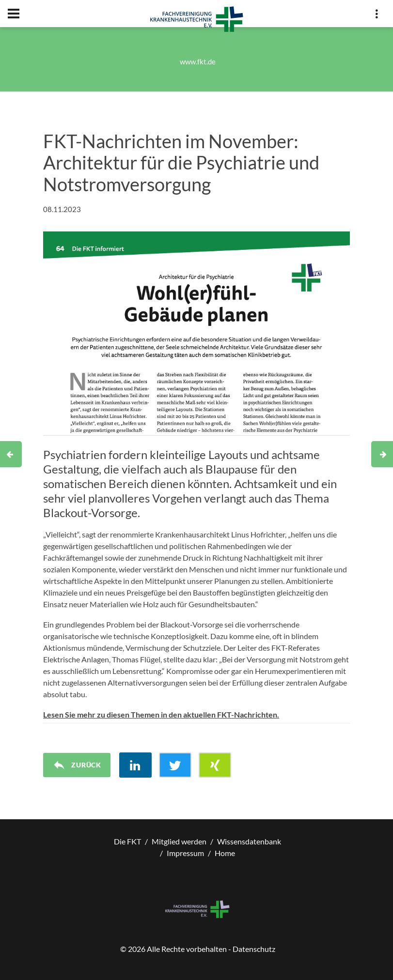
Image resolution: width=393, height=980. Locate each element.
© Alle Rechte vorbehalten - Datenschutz (198, 949)
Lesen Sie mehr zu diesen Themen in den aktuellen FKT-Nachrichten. (161, 714)
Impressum (185, 853)
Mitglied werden (179, 841)
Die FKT (127, 841)
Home (225, 853)
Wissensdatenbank (249, 841)
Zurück (77, 765)
